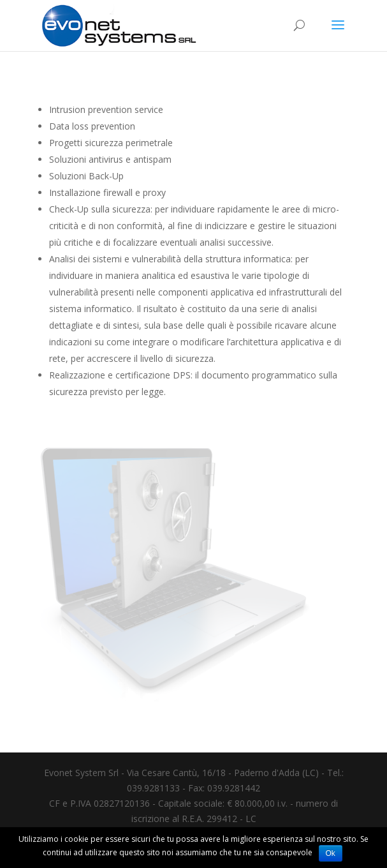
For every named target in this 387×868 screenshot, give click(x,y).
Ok (331, 853)
